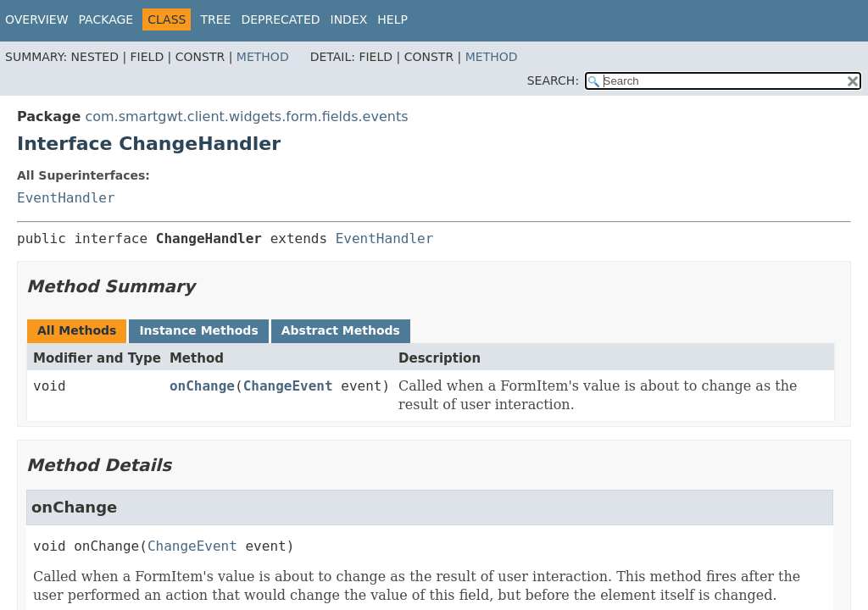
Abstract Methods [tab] (341, 330)
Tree (215, 19)
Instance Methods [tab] (198, 330)
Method (263, 57)
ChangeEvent (288, 386)
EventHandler (66, 198)
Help (392, 19)
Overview (37, 19)
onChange (202, 386)
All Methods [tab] (77, 330)
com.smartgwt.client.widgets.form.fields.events (246, 116)
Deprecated (280, 19)
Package (106, 19)
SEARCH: (553, 80)
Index (349, 19)
